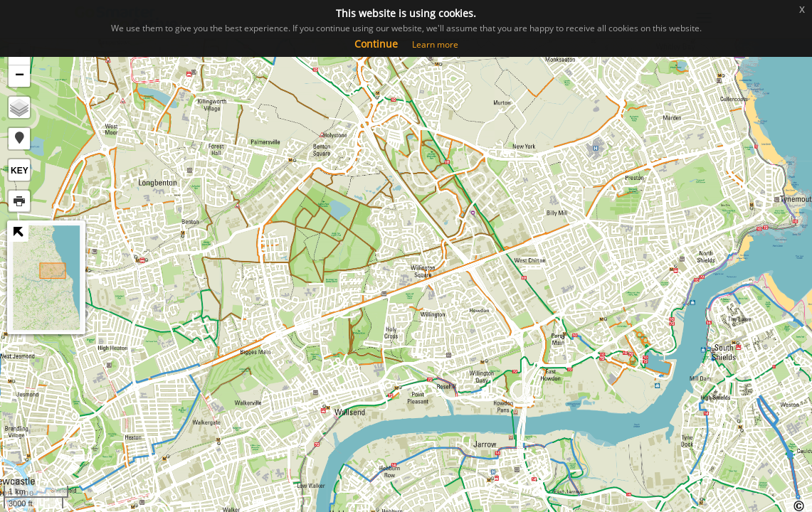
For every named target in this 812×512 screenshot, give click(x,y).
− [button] (20, 76)
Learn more (435, 44)
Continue (376, 44)
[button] (19, 139)
